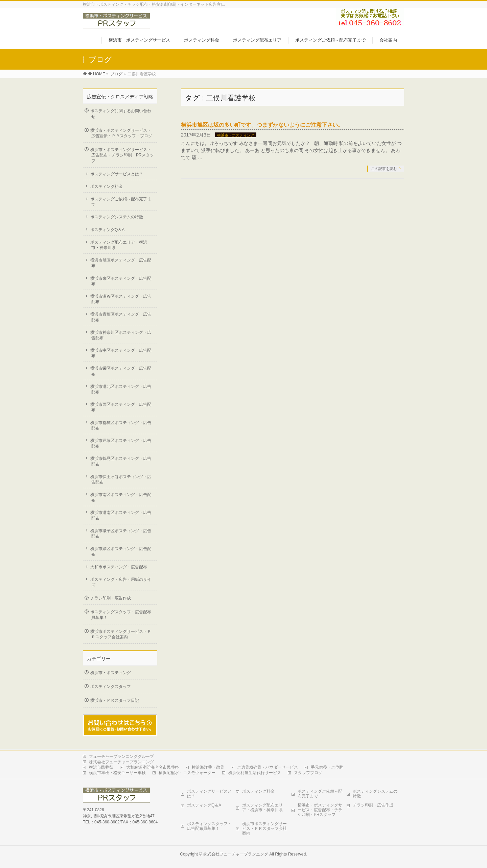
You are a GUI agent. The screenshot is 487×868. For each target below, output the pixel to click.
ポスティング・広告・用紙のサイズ (121, 582)
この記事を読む (384, 169)
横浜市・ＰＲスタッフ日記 (115, 700)
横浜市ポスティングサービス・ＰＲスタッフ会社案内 (121, 634)
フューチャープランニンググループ (121, 757)
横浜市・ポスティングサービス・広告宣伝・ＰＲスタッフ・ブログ (121, 133)
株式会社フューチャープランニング (121, 762)
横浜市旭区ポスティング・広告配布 (121, 263)
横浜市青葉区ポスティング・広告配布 (121, 317)
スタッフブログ (308, 773)
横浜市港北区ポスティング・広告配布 (121, 389)
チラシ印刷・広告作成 (111, 598)
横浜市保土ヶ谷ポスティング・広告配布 (121, 479)
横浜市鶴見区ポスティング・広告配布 (121, 461)
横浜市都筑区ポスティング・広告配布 (121, 425)
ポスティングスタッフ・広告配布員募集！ (121, 615)
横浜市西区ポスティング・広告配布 (121, 407)
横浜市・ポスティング (236, 135)
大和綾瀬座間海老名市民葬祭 (153, 767)
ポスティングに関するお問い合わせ (121, 114)
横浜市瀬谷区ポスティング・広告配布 (121, 299)
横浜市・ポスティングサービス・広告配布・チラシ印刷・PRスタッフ (122, 155)
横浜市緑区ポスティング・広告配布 (121, 551)
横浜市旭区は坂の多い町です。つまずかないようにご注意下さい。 (262, 125)
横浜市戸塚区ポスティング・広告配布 (121, 443)
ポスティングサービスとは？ (117, 174)
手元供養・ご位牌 (327, 767)
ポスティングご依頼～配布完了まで (121, 202)
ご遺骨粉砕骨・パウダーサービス (268, 767)
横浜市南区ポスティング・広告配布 (121, 497)
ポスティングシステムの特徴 (117, 217)
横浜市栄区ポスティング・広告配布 (121, 371)
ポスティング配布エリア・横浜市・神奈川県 (119, 245)
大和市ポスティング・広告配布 (119, 567)
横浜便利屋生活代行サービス (255, 773)
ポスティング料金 (107, 187)
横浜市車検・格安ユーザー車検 (117, 773)
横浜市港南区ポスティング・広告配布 (121, 515)
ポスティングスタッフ (111, 687)
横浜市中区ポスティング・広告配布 (121, 353)
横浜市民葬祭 (101, 767)
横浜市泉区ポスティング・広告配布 (121, 281)
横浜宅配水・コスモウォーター (187, 773)
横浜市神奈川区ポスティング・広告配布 (121, 335)
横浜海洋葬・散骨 (208, 767)
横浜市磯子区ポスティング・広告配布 (121, 534)
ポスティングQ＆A (107, 230)
